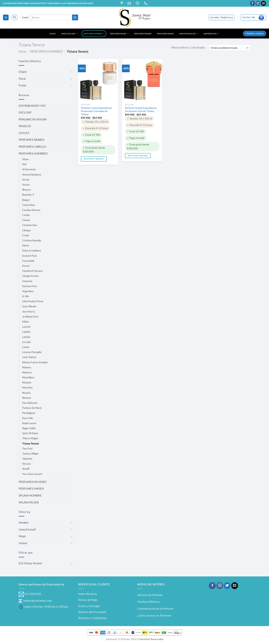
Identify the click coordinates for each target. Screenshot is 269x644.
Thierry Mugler (30, 438)
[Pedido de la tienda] (229, 48)
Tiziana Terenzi (31, 444)
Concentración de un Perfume (155, 609)
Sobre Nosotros (88, 594)
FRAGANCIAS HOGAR (33, 119)
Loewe (26, 347)
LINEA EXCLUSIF (69, 34)
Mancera (27, 372)
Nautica (26, 393)
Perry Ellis (28, 418)
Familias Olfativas (149, 602)
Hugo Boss (28, 291)
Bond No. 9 (28, 195)
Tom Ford (27, 449)
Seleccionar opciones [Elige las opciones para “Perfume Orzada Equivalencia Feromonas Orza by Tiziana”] (138, 155)
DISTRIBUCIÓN (211, 34)
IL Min (26, 296)
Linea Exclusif (27, 529)
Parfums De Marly (32, 408)
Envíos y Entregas (89, 606)
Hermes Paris (30, 286)
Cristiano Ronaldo (32, 240)
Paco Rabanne (30, 403)
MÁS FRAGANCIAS (189, 34)
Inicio (22, 51)
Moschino (27, 388)
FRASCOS (25, 126)
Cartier (26, 215)
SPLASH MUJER (29, 502)
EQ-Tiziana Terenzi (30, 563)
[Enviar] (75, 17)
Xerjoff (26, 469)
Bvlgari (26, 200)
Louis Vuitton (29, 357)
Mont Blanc (28, 377)
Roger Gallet (29, 428)
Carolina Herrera (31, 210)
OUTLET (24, 133)
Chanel (26, 220)
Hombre (24, 522)
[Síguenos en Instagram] (258, 3)
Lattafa (26, 337)
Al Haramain (29, 169)
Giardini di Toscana (32, 271)
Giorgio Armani (30, 276)
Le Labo (26, 342)
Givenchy (27, 281)
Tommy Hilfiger (30, 454)
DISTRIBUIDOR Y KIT (32, 106)
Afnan (25, 159)
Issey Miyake (29, 306)
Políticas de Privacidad (92, 612)
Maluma (27, 367)
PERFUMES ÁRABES (143, 34)
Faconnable (28, 261)
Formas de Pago (88, 600)
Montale (27, 382)
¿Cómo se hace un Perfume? (154, 615)
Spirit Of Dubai (30, 433)
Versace (27, 464)
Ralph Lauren (29, 423)
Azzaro (26, 185)
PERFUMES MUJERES (33, 482)
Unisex (23, 543)
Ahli (24, 164)
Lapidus (26, 332)
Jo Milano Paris (30, 317)
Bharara (27, 190)
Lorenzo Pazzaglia (32, 352)
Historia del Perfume (150, 595)
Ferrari (26, 266)
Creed (25, 235)
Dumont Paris (30, 256)
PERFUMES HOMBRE (94, 34)
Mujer (22, 536)
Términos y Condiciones (92, 618)
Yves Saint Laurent (32, 474)
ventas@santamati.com (35, 601)
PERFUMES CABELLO (32, 147)
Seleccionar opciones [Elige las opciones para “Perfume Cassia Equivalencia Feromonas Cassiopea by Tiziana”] (94, 159)
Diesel (26, 245)
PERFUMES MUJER (119, 34)
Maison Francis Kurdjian (35, 362)
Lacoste (26, 327)
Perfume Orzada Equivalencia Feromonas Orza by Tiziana (141, 109)
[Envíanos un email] (263, 3)
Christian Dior (30, 225)
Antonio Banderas (32, 175)
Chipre (23, 72)
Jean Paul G (29, 312)
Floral (22, 79)
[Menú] (6, 17)
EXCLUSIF (25, 112)
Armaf (26, 180)
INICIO (53, 34)
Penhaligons (29, 413)
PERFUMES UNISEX (166, 34)
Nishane (27, 398)
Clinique (27, 230)
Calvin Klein (29, 205)
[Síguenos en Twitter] (227, 586)
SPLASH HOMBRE (30, 495)
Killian (25, 322)
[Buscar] (14, 17)
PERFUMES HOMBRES (46, 51)
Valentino (27, 459)
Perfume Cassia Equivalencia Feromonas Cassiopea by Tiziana (96, 111)
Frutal (22, 85)
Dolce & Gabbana (32, 251)
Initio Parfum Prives (33, 301)
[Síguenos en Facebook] (252, 3)
